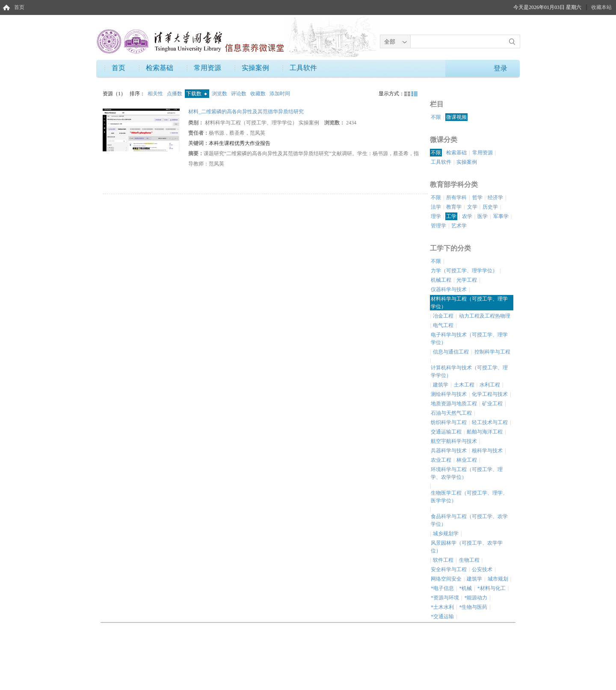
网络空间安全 (446, 579)
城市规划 (498, 579)
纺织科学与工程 (449, 422)
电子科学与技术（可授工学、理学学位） (469, 339)
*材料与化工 (492, 588)
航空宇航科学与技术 (454, 441)
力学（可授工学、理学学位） (464, 271)
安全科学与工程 (449, 569)
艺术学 (459, 226)
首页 (19, 7)
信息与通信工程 (451, 352)
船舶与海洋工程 (485, 432)
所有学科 (456, 198)
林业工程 (467, 460)
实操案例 (255, 68)
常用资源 (207, 68)
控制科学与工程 (492, 352)
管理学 (438, 226)
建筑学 (441, 385)
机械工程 (441, 280)
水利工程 (490, 385)
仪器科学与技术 (449, 289)
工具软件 (303, 68)
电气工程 (443, 325)
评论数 (239, 94)
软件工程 (443, 560)
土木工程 (464, 385)
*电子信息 (442, 588)
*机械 (465, 588)
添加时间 (280, 94)
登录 (500, 68)
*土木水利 (442, 607)
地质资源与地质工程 (454, 404)
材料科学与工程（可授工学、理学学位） (469, 303)
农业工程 (441, 460)
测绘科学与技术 (449, 394)
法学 (436, 207)
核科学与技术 (487, 451)
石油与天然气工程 (451, 413)
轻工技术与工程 (490, 422)
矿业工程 (492, 404)
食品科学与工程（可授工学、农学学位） (469, 520)
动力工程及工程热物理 (485, 316)
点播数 (175, 94)
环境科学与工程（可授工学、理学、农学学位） (467, 473)
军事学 (501, 216)
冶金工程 (443, 316)
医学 (483, 216)
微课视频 (456, 117)
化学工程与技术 (490, 394)
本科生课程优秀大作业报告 (240, 143)
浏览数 (220, 94)
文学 (472, 207)
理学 (436, 216)
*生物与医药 (473, 607)
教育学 (454, 207)
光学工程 (467, 280)
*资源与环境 (445, 598)
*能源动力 (476, 598)
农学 (467, 216)
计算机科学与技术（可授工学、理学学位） (469, 372)
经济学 (495, 198)
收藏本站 (601, 7)
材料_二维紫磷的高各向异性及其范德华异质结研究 (246, 112)
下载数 (197, 94)
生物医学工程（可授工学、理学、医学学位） (469, 497)
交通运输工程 (446, 432)
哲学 (477, 198)
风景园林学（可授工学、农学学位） (467, 547)
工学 (451, 216)
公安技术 (482, 569)
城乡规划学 (446, 534)
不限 (436, 117)
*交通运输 (442, 616)
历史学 (490, 207)
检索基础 (160, 68)
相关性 (156, 94)
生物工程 (469, 560)
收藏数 (259, 94)
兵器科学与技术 (449, 451)
